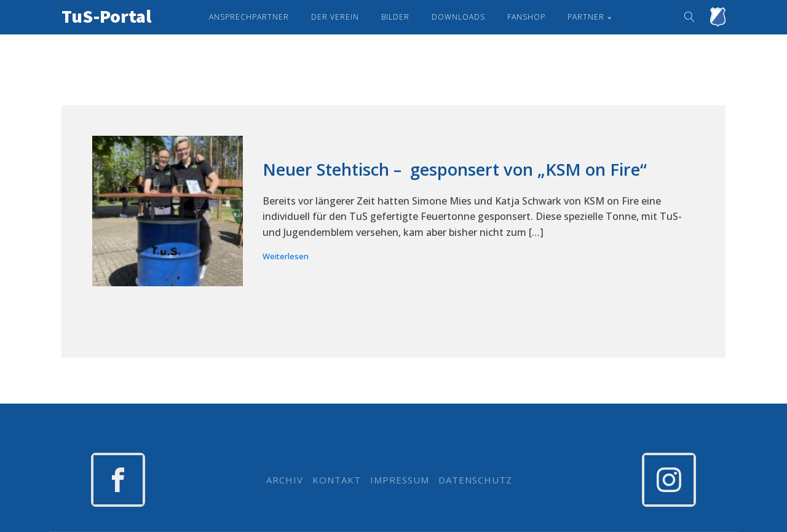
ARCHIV (285, 480)
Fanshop (526, 17)
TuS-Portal (106, 16)
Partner (586, 17)
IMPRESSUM (400, 480)
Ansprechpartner (249, 17)
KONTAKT (337, 480)
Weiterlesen (286, 256)
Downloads (458, 17)
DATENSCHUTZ (475, 480)
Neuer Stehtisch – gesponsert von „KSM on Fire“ (455, 170)
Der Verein (335, 17)
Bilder (395, 17)
